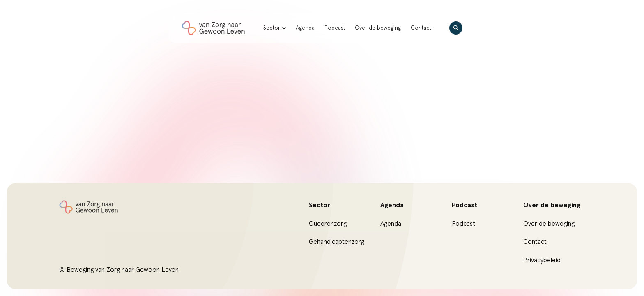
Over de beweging (378, 28)
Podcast (335, 28)
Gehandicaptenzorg (337, 242)
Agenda (305, 28)
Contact (421, 28)
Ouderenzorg (328, 224)
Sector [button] (275, 28)
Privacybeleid (542, 260)
